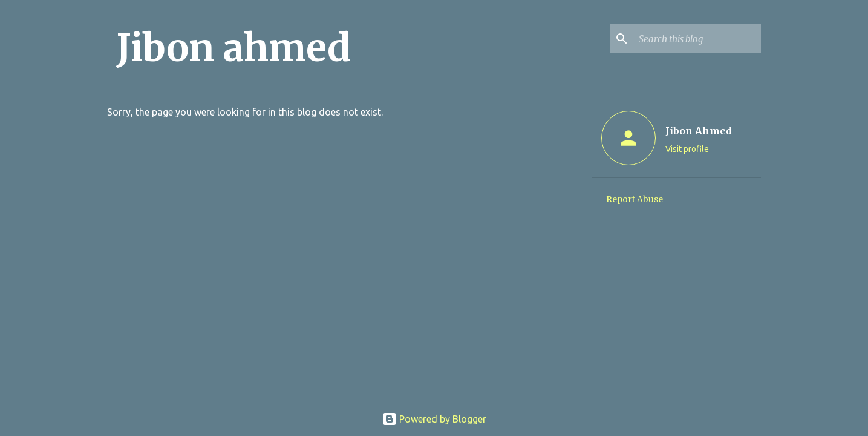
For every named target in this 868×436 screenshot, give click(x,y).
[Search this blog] (697, 39)
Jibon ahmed (234, 48)
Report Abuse (635, 199)
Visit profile (687, 149)
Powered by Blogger (434, 419)
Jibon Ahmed (699, 131)
